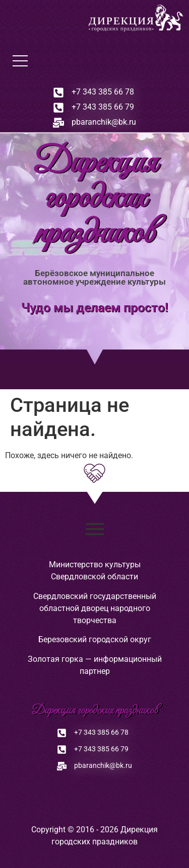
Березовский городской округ (95, 639)
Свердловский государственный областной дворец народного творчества (95, 608)
